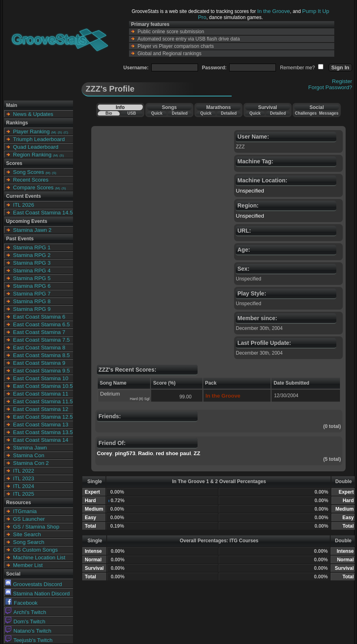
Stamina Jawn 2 (32, 230)
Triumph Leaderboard (39, 139)
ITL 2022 (24, 471)
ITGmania (25, 511)
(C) (66, 132)
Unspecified (250, 191)
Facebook (22, 603)
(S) (60, 132)
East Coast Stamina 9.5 (41, 371)
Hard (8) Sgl (140, 399)
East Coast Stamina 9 (39, 363)
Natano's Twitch (28, 631)
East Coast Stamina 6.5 (41, 324)
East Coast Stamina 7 (39, 332)
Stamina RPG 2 (32, 255)
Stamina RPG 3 (32, 263)
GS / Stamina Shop (36, 527)
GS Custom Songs (35, 550)
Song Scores (28, 172)
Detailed (180, 113)
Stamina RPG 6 (32, 286)
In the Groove (274, 11)
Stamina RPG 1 (32, 247)
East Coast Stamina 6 (39, 317)
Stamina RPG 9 (32, 309)
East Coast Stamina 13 (41, 425)
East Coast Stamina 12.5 (43, 417)
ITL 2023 (24, 478)
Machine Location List (39, 557)
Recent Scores (31, 180)
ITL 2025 (24, 494)
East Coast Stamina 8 (39, 348)
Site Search (27, 534)
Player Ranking (31, 132)
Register (342, 81)
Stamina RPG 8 (32, 301)
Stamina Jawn (30, 448)
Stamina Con (29, 455)
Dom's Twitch (25, 622)
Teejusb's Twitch (29, 640)
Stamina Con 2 (31, 463)
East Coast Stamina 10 (41, 378)
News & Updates (33, 114)
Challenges (306, 113)
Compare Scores (33, 187)
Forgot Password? (330, 87)
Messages (329, 113)
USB (132, 113)
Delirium (110, 394)
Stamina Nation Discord (38, 594)
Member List (28, 565)
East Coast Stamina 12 (41, 409)
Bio (109, 113)
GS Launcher (29, 519)
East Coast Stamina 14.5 (43, 213)
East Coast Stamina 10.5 (43, 386)
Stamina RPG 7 (32, 294)
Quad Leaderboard (36, 147)
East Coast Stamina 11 (41, 394)
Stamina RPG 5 (32, 278)
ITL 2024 (24, 486)
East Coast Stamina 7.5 (41, 340)
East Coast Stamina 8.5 (41, 355)
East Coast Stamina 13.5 (43, 432)
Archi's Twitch (26, 612)
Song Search (29, 542)
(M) (54, 132)
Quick (157, 113)
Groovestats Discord (34, 584)
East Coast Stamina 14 (41, 440)
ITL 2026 (24, 205)
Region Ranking (32, 155)
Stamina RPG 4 (32, 271)
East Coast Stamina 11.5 (43, 401)
